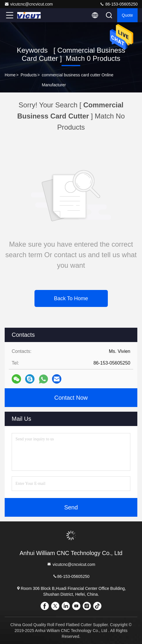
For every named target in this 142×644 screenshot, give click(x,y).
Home (10, 75)
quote (127, 15)
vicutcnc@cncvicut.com (29, 4)
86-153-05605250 (119, 4)
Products (29, 75)
